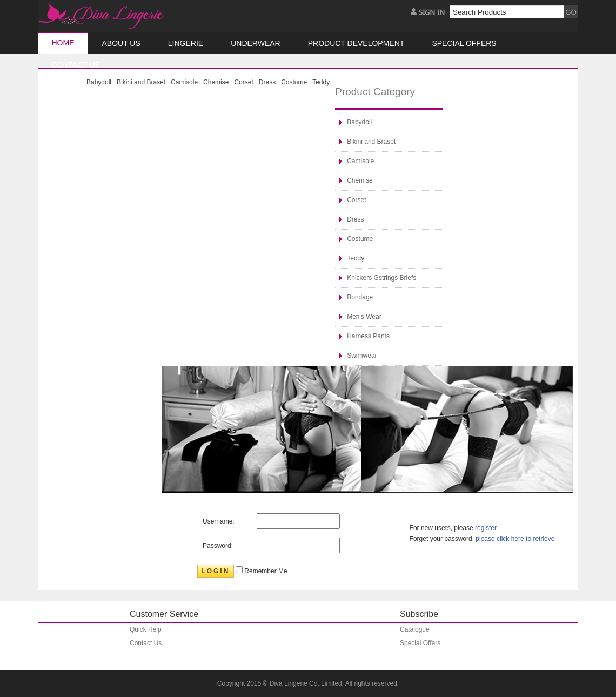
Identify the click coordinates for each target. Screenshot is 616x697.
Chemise (216, 82)
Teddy (321, 82)
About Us (121, 43)
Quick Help (146, 629)
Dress (267, 82)
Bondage (360, 297)
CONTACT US (76, 65)
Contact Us (146, 643)
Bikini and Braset (141, 82)
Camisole (184, 82)
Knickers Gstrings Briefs (381, 278)
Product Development (356, 43)
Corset (243, 82)
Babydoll (99, 82)
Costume (294, 82)
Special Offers (464, 43)
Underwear (256, 43)
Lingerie (186, 43)
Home (63, 43)
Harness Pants (368, 336)
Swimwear (362, 356)
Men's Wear (364, 317)
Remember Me (265, 571)
